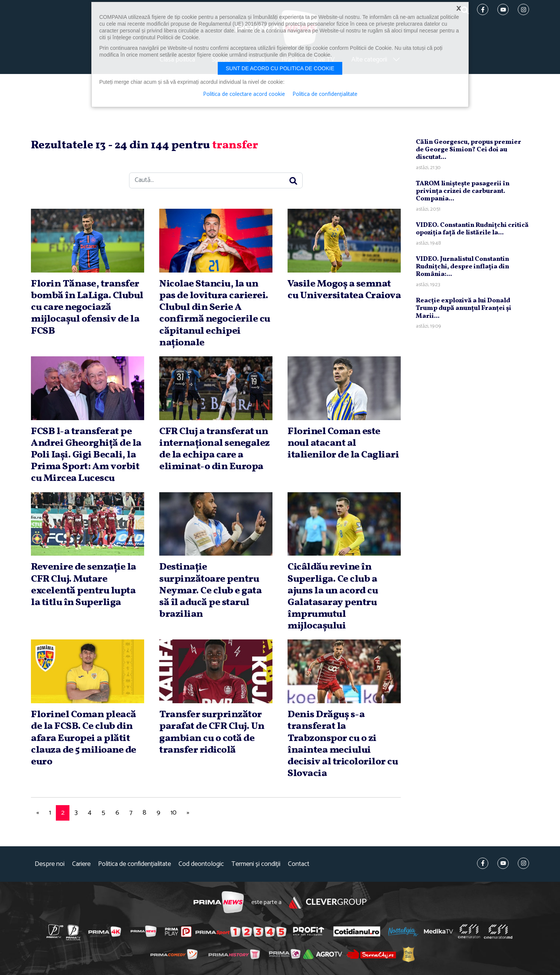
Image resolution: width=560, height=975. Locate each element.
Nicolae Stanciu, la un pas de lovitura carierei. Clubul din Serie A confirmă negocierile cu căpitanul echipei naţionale (215, 313)
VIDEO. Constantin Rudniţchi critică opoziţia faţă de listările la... (472, 229)
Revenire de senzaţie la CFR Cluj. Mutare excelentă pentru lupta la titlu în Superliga (84, 585)
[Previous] (37, 813)
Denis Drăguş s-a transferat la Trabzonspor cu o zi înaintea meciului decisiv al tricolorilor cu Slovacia (343, 744)
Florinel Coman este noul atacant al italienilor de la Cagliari (343, 443)
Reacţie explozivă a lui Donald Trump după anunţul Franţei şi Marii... (464, 308)
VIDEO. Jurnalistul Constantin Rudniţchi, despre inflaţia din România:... (462, 267)
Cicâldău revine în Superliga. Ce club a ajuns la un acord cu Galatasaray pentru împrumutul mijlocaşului (333, 596)
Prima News (219, 902)
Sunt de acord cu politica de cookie (280, 68)
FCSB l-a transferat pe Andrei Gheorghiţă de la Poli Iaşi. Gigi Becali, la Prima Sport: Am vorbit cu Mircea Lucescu (86, 455)
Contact (299, 864)
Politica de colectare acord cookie (244, 94)
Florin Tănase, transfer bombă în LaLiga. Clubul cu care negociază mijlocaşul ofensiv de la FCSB (87, 307)
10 (174, 813)
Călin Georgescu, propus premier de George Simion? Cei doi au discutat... (468, 150)
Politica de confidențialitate (135, 864)
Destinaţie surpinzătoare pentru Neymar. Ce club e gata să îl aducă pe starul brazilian (210, 591)
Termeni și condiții (256, 864)
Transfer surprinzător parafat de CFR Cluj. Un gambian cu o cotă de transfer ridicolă (212, 732)
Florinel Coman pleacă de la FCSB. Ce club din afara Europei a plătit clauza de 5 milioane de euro (84, 738)
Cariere (81, 864)
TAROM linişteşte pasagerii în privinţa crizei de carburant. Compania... (463, 191)
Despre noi (50, 864)
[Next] (188, 813)
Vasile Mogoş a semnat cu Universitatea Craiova (344, 290)
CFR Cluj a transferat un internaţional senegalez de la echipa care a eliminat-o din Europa (215, 449)
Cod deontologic (201, 864)
